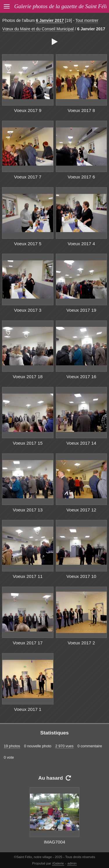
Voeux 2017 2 (81, 643)
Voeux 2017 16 (82, 377)
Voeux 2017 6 (81, 177)
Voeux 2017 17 (28, 643)
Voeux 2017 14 (82, 443)
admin (72, 863)
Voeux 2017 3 (28, 310)
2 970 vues (64, 746)
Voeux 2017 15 (28, 443)
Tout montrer (87, 20)
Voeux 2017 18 (28, 377)
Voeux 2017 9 (28, 110)
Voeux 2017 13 (28, 510)
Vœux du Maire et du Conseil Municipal (38, 29)
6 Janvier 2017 (50, 20)
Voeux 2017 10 (82, 576)
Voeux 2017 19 (82, 310)
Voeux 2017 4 (81, 244)
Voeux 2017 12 (82, 510)
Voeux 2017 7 (28, 177)
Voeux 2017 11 (28, 576)
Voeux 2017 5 (28, 244)
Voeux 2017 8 (81, 110)
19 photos (12, 746)
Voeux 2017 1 (28, 709)
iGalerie (58, 863)
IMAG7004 (54, 842)
